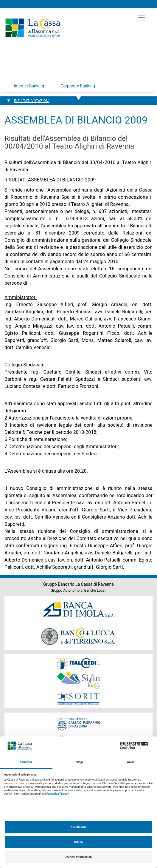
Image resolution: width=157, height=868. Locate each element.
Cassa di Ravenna (33, 28)
